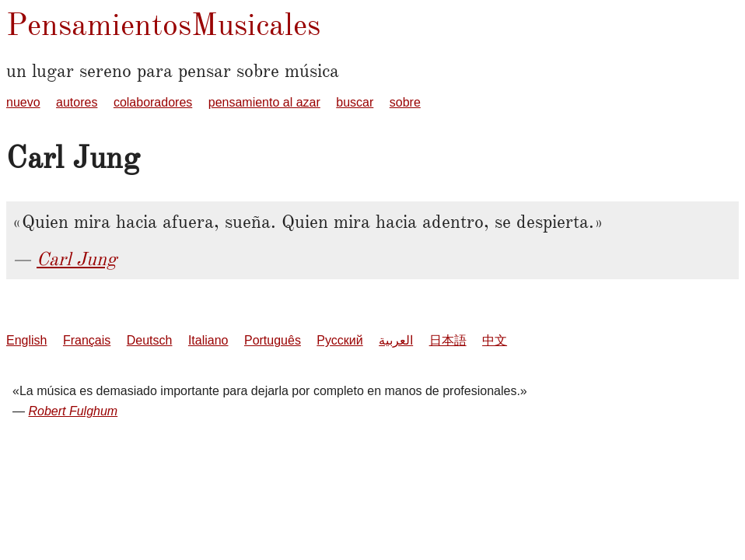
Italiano (208, 340)
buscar (355, 102)
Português (273, 340)
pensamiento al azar (264, 102)
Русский (339, 340)
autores (77, 102)
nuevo (23, 102)
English (26, 340)
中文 (495, 340)
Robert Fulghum (73, 411)
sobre (405, 102)
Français (87, 340)
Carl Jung (77, 259)
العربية (396, 340)
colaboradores (153, 102)
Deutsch (150, 340)
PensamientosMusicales (163, 24)
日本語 (448, 340)
